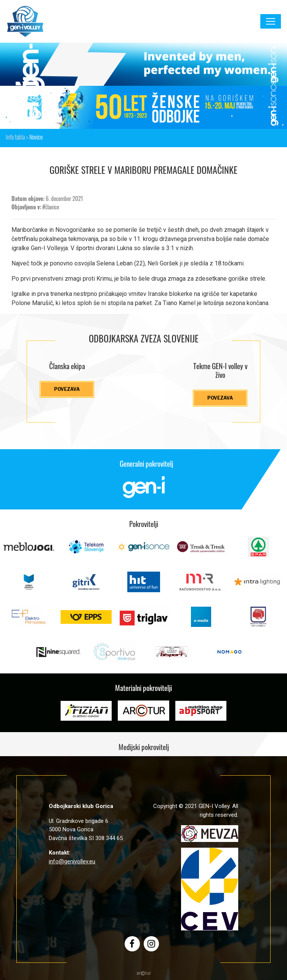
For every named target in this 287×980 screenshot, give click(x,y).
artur (144, 973)
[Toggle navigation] (271, 21)
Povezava (67, 389)
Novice (36, 138)
